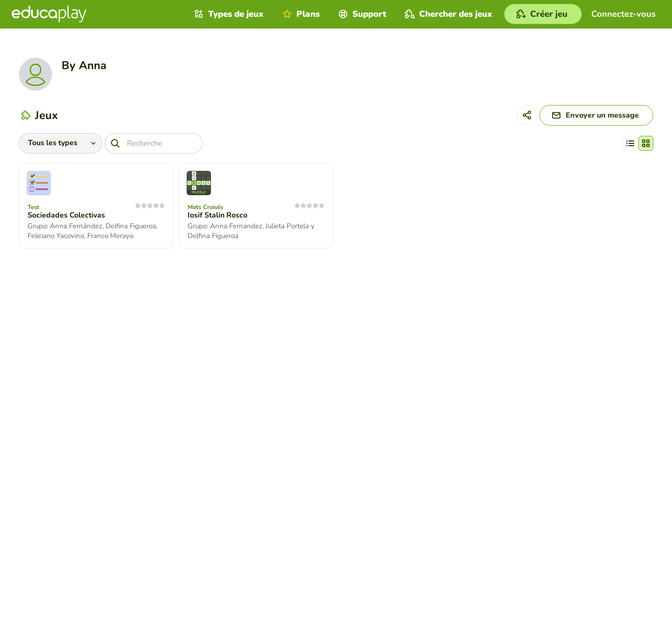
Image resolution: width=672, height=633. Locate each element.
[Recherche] (154, 143)
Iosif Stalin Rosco (217, 215)
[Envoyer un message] (596, 115)
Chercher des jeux (448, 14)
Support (361, 14)
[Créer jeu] (543, 14)
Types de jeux (228, 14)
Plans (300, 14)
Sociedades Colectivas (66, 215)
